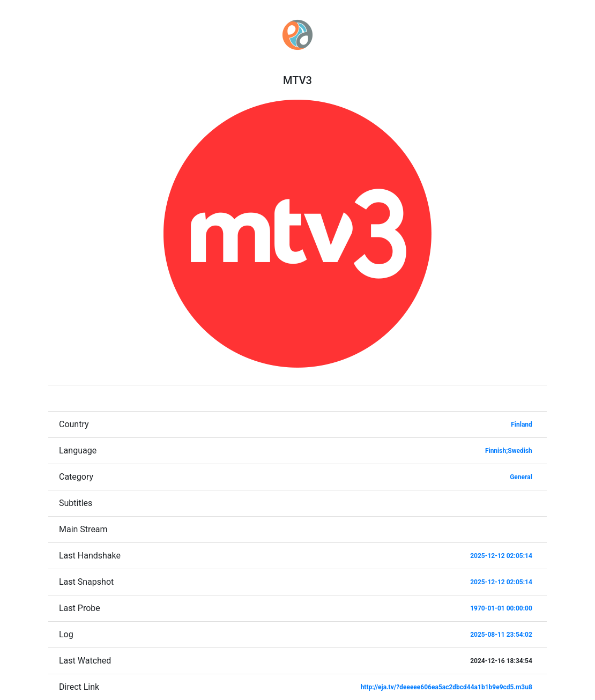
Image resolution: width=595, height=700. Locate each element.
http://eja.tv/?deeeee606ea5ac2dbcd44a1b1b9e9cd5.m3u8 (447, 687)
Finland (522, 425)
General (521, 477)
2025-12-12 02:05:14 (501, 556)
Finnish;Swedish (509, 451)
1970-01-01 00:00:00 (501, 608)
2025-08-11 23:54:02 (501, 635)
